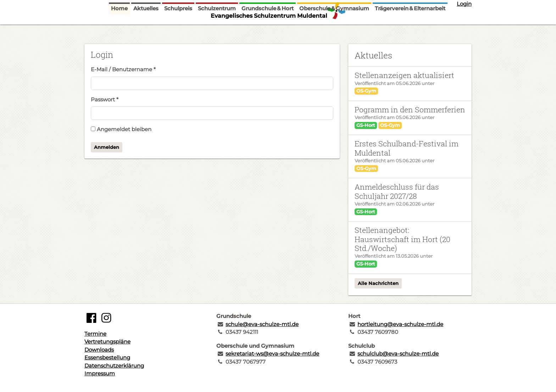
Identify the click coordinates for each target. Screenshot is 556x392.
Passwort (105, 99)
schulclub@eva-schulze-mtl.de (398, 354)
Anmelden (107, 147)
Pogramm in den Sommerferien (410, 110)
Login (464, 4)
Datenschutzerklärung (114, 366)
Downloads (99, 350)
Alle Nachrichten (378, 283)
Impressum (100, 373)
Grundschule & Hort (268, 29)
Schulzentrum (217, 29)
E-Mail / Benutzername (123, 69)
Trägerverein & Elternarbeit (410, 29)
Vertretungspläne (107, 341)
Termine (95, 334)
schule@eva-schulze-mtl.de (262, 324)
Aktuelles (146, 29)
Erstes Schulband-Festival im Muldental (407, 148)
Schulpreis (178, 29)
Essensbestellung (107, 357)
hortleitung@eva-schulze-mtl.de (400, 324)
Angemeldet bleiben (121, 129)
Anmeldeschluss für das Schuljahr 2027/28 (397, 191)
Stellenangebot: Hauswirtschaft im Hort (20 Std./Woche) (402, 239)
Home (119, 29)
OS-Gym (366, 91)
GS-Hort (366, 125)
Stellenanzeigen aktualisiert (404, 75)
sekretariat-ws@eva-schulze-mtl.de (272, 354)
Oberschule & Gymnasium (334, 29)
